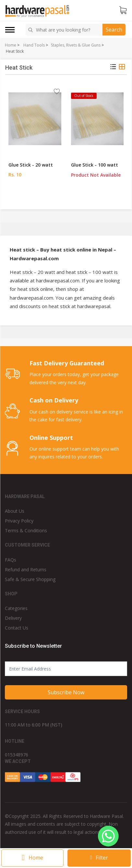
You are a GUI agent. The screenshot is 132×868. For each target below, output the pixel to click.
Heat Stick (15, 51)
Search (114, 30)
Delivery (13, 618)
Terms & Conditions (26, 530)
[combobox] (65, 30)
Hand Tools (34, 45)
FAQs (11, 560)
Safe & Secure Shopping (30, 579)
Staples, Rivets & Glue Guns (76, 45)
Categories (16, 608)
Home (11, 45)
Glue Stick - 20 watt (31, 165)
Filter (99, 858)
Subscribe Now (66, 692)
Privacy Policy (19, 521)
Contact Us (17, 628)
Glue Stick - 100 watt (95, 165)
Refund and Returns (26, 570)
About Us (15, 511)
